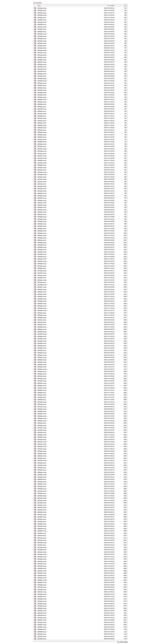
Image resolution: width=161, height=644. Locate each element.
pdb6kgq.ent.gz (42, 425)
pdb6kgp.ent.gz (42, 418)
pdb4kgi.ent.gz (42, 533)
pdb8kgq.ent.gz (42, 585)
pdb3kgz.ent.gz (42, 88)
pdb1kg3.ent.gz (42, 48)
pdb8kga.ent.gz (42, 165)
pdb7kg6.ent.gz (42, 439)
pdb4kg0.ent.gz (42, 22)
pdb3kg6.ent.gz (42, 381)
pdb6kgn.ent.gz (42, 472)
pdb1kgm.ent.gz (42, 158)
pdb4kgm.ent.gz (42, 369)
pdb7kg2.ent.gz (42, 496)
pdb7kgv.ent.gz (42, 589)
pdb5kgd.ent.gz (42, 243)
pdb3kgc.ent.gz (42, 200)
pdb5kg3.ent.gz (42, 212)
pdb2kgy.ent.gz (42, 573)
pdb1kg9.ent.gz (42, 41)
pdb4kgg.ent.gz (42, 254)
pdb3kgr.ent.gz (42, 278)
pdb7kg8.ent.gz (42, 461)
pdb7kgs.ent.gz (42, 153)
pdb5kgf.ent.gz (42, 470)
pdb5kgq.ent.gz (42, 594)
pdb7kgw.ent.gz (42, 280)
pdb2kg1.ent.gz (42, 601)
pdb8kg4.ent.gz (42, 193)
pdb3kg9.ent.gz (42, 252)
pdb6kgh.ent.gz (42, 128)
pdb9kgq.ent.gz (42, 250)
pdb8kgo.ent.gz (42, 414)
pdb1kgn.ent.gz (42, 432)
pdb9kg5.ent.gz (42, 489)
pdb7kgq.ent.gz (42, 163)
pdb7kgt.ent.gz (42, 146)
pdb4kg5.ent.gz (42, 437)
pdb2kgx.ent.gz (42, 168)
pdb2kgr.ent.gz (42, 597)
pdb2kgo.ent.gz (42, 552)
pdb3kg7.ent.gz (42, 388)
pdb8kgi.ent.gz (42, 268)
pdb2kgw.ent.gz (42, 498)
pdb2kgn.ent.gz (42, 362)
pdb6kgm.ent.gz (42, 475)
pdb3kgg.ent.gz (42, 92)
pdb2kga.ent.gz (42, 575)
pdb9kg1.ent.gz (42, 456)
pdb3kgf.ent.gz (42, 468)
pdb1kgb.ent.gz (42, 81)
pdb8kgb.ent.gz (42, 374)
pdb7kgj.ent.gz (42, 282)
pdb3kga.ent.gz (42, 90)
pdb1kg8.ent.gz (42, 36)
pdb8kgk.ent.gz (42, 329)
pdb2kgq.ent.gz (42, 477)
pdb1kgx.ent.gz (42, 182)
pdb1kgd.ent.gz (42, 114)
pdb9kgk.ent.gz (42, 327)
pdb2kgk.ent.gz (42, 618)
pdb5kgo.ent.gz (42, 364)
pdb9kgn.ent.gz (42, 247)
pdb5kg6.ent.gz (42, 198)
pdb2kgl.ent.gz (42, 634)
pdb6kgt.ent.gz (42, 130)
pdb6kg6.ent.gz (42, 264)
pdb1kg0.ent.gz (42, 257)
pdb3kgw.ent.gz (42, 334)
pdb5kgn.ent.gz (42, 383)
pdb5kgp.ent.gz (42, 301)
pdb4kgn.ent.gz (42, 526)
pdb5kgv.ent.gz (42, 214)
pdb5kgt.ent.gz (42, 322)
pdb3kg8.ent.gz (42, 221)
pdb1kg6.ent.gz (42, 67)
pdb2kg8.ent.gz (42, 564)
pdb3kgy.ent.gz (42, 224)
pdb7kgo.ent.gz (42, 118)
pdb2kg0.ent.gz (42, 587)
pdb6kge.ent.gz (42, 390)
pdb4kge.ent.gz (42, 348)
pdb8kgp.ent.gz (42, 416)
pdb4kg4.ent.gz (42, 261)
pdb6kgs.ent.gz (42, 137)
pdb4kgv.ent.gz (42, 510)
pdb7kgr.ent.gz (42, 121)
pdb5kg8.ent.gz (42, 332)
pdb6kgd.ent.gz (42, 259)
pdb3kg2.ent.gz (42, 625)
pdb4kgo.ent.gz (42, 311)
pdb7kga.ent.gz (42, 189)
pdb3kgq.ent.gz (42, 95)
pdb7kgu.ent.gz (42, 592)
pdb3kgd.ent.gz (42, 559)
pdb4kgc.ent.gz (42, 451)
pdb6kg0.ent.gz (42, 308)
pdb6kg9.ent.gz (42, 512)
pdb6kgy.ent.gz (42, 486)
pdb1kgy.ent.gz (42, 404)
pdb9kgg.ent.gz (42, 231)
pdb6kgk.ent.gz (42, 482)
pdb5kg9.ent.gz (42, 315)
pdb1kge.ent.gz (42, 62)
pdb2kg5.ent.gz (42, 557)
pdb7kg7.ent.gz (42, 442)
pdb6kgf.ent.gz (42, 393)
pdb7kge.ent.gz (42, 540)
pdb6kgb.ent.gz (42, 160)
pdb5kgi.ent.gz (42, 240)
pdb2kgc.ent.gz (42, 578)
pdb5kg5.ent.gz (42, 196)
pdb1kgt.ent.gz (42, 76)
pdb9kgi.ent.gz (42, 228)
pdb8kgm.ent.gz (42, 580)
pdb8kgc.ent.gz (42, 386)
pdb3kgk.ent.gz (42, 34)
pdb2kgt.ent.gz (42, 519)
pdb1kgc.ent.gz (42, 179)
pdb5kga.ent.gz (42, 306)
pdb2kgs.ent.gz (42, 507)
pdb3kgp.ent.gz (42, 74)
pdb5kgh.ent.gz (42, 289)
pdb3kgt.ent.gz (42, 46)
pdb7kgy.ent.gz (42, 538)
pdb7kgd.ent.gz (42, 547)
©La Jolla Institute (122, 642)
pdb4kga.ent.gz (42, 336)
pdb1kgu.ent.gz (42, 177)
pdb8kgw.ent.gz (42, 142)
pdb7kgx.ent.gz (42, 273)
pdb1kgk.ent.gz (42, 27)
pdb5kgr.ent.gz (42, 32)
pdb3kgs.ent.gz (42, 64)
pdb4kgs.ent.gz (42, 29)
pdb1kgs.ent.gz (42, 55)
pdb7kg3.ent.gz (42, 109)
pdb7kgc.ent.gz (42, 139)
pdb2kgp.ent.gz (42, 341)
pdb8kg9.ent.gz (42, 632)
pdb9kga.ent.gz (42, 294)
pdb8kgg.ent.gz (42, 367)
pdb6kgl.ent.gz (42, 479)
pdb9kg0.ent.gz (42, 604)
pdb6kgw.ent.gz (42, 132)
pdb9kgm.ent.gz (42, 285)
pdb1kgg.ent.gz (42, 50)
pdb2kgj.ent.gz (42, 463)
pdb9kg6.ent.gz (42, 531)
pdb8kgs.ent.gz (42, 318)
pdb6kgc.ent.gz (42, 235)
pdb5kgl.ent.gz (42, 371)
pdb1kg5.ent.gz (42, 186)
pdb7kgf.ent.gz (42, 536)
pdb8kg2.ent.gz (42, 627)
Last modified (111, 6)
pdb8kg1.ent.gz (42, 484)
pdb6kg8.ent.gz (42, 613)
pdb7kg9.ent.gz (42, 491)
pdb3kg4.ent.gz (42, 24)
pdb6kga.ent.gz (42, 524)
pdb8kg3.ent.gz (42, 599)
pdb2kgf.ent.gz (42, 639)
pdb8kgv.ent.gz (42, 123)
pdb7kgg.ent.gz (42, 550)
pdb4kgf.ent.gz (42, 350)
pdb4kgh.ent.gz (42, 299)
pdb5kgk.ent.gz (42, 226)
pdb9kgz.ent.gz (42, 57)
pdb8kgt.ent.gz (42, 111)
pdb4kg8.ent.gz (42, 104)
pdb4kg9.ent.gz (42, 20)
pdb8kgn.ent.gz (42, 582)
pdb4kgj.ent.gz (42, 397)
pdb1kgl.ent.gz (42, 615)
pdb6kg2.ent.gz (42, 233)
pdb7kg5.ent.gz (42, 500)
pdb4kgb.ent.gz (42, 339)
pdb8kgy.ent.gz (42, 529)
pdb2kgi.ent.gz (42, 493)
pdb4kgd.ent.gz (42, 554)
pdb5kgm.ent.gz (42, 355)
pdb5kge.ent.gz (42, 238)
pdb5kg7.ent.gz (42, 203)
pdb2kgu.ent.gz (42, 395)
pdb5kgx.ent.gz (42, 13)
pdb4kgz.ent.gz (42, 505)
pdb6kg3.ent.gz (42, 402)
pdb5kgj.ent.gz (42, 107)
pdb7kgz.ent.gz (42, 428)
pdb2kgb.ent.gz (42, 611)
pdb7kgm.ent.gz (42, 172)
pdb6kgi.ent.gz (42, 17)
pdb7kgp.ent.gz (42, 151)
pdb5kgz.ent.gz (42, 444)
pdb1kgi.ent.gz (42, 184)
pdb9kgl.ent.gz (42, 629)
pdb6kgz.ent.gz (42, 102)
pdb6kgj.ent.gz (42, 116)
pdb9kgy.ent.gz (42, 378)
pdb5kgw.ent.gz (42, 15)
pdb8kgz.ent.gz (42, 135)
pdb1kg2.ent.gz (42, 191)
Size (125, 6)
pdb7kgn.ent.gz (42, 156)
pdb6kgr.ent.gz (42, 423)
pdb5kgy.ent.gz (42, 292)
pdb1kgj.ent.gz (42, 170)
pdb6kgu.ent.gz (42, 149)
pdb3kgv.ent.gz (42, 517)
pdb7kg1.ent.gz (42, 449)
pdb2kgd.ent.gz (42, 568)
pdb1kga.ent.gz (42, 8)
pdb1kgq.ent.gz (42, 78)
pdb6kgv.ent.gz (42, 144)
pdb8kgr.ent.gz (42, 458)
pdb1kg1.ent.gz (42, 514)
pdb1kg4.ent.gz (42, 69)
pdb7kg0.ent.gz (42, 376)
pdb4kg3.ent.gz (42, 353)
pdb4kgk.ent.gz (42, 343)
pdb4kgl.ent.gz (42, 400)
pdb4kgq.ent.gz (42, 266)
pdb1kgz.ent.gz (42, 275)
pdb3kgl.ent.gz (42, 522)
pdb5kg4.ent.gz (42, 205)
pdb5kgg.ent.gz (42, 245)
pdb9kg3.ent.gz (42, 608)
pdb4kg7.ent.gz (42, 287)
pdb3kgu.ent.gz (42, 43)
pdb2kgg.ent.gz (42, 446)
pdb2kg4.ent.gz (42, 622)
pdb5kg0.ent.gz (42, 219)
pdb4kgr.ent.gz (42, 313)
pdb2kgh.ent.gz (42, 454)
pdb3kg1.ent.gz (42, 85)
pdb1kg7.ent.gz (42, 53)
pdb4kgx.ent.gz (42, 503)
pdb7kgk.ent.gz (42, 271)
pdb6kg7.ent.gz (42, 620)
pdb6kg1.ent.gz (42, 303)
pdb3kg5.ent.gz (42, 39)
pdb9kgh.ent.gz (42, 217)
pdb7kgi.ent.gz (42, 545)
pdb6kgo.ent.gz (42, 421)
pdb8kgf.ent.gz (42, 411)
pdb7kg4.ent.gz (42, 430)
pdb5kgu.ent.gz (42, 83)
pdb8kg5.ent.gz (42, 435)
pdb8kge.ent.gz (42, 125)
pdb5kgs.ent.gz (42, 325)
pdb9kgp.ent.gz (42, 357)
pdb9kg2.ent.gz (42, 360)
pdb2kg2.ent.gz (42, 606)
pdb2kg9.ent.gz (42, 566)
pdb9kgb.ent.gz (42, 100)
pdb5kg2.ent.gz (42, 207)
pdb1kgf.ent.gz (42, 71)
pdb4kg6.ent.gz (42, 465)
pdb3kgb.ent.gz (42, 60)
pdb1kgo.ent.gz (42, 407)
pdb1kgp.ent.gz (42, 409)
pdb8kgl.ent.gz (42, 346)
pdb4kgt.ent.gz (42, 10)
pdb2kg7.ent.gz (42, 636)
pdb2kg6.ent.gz (42, 561)
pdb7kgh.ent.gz (42, 543)
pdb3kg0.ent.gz (42, 97)
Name (39, 6)
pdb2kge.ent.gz (42, 571)
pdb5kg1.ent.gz (42, 210)
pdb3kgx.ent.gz (42, 320)
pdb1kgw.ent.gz (42, 175)
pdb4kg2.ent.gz (42, 296)
